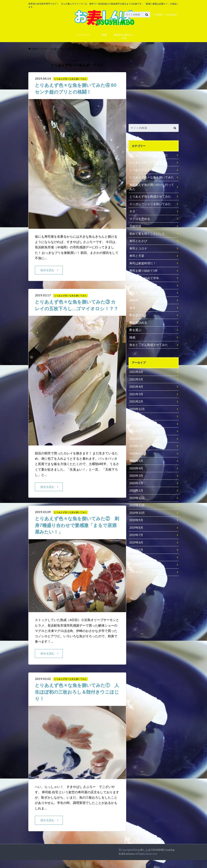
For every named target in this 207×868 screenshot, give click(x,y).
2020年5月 (136, 458)
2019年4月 (136, 554)
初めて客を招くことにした (146, 234)
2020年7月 (136, 444)
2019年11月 (137, 502)
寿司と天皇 (136, 256)
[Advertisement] (154, 89)
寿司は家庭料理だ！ (142, 263)
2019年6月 (136, 539)
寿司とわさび (138, 241)
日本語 (159, 15)
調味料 (134, 300)
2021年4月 (136, 385)
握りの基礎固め (139, 285)
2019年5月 (136, 546)
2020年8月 (136, 436)
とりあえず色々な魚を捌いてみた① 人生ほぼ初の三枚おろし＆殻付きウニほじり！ (76, 700)
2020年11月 (137, 415)
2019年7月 (136, 532)
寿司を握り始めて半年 (143, 278)
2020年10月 (137, 422)
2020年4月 (136, 466)
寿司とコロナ (138, 249)
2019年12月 (137, 495)
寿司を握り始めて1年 (143, 271)
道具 (132, 307)
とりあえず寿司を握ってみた (147, 157)
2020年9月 (136, 429)
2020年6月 (136, 451)
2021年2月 (136, 400)
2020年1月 (136, 488)
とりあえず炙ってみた (143, 164)
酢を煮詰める (138, 322)
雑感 (132, 336)
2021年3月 (136, 393)
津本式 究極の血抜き (143, 293)
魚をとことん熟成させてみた (147, 344)
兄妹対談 (135, 227)
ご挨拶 (103, 36)
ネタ (132, 212)
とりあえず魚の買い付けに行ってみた (152, 188)
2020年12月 (137, 407)
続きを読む (48, 271)
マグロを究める (139, 219)
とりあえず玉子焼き (142, 171)
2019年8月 (136, 524)
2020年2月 (136, 480)
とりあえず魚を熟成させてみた (149, 197)
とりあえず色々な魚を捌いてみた (150, 179)
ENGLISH (172, 15)
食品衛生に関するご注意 (124, 38)
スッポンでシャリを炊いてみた (149, 205)
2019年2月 (136, 568)
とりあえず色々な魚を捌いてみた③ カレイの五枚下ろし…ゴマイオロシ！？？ (77, 310)
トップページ (83, 36)
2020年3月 (136, 473)
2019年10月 (137, 510)
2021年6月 (136, 371)
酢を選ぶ (135, 329)
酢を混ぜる (136, 314)
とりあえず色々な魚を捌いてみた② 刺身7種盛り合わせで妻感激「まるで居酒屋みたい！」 (76, 533)
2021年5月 (136, 378)
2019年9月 (136, 517)
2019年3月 (136, 561)
